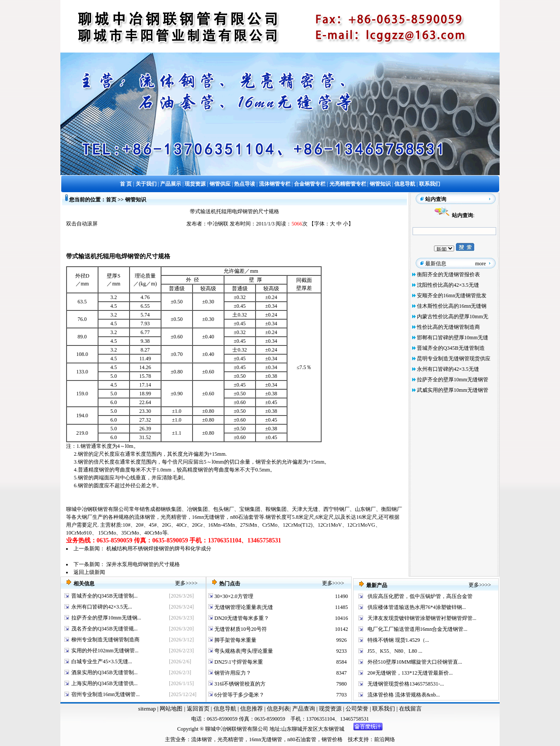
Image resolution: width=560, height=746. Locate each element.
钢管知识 (136, 200)
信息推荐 (250, 709)
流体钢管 (145, 517)
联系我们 (384, 709)
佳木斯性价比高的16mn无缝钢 (452, 306)
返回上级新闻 (89, 572)
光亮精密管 (174, 517)
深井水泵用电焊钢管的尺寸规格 (143, 564)
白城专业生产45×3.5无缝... (102, 662)
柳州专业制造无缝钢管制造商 (105, 640)
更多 (180, 583)
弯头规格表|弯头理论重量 (243, 651)
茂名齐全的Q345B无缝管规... (105, 629)
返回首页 (197, 709)
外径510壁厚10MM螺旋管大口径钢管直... (415, 662)
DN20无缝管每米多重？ (241, 618)
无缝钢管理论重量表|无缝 (243, 607)
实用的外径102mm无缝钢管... (105, 651)
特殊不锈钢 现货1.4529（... (398, 640)
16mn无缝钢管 (208, 517)
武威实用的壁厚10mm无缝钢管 (453, 390)
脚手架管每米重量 (235, 640)
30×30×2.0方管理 (233, 596)
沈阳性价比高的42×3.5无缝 (448, 285)
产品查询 (304, 709)
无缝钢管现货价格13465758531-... (406, 684)
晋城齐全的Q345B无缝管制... (105, 596)
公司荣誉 (358, 709)
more (481, 264)
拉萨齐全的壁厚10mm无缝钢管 (453, 380)
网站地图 (171, 709)
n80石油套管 (245, 517)
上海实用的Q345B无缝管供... (105, 683)
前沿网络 (385, 739)
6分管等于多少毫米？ (239, 695)
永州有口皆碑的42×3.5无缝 (448, 369)
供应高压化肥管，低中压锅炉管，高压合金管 (420, 596)
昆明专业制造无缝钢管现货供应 (454, 359)
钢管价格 (332, 739)
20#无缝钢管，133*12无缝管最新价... (410, 673)
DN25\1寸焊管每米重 (238, 662)
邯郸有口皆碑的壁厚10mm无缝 (453, 338)
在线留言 (410, 709)
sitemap (147, 709)
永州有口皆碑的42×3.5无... (102, 607)
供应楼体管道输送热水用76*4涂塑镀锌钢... (417, 607)
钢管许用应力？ (232, 673)
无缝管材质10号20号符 (240, 629)
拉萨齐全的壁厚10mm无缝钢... (106, 618)
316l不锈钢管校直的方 (239, 684)
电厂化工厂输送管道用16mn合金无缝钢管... (417, 629)
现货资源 (331, 709)
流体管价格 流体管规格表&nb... (404, 695)
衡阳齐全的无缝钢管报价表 (448, 274)
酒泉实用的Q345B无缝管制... (105, 672)
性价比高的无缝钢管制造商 (448, 327)
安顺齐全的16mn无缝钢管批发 (452, 296)
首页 (111, 200)
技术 (353, 739)
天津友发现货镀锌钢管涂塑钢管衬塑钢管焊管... (422, 618)
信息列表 (278, 709)
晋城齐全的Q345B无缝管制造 (451, 348)
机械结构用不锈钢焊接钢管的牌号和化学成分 (159, 549)
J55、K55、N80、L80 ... (395, 651)
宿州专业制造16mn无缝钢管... (105, 694)
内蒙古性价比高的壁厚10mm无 (453, 317)
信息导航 (225, 709)
